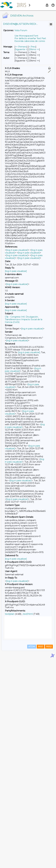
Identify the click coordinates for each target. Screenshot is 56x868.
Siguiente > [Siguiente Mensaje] (21, 49)
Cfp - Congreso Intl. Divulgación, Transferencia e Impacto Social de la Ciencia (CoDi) (24, 319)
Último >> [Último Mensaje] (34, 49)
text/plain (10, 614)
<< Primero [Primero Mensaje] (21, 47)
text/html (28, 614)
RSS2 (49, 855)
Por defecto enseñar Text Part (30, 38)
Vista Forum (21, 30)
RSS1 (41, 855)
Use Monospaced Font (26, 36)
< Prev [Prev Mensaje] (32, 47)
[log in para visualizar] (17, 250)
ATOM (32, 855)
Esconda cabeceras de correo (30, 41)
